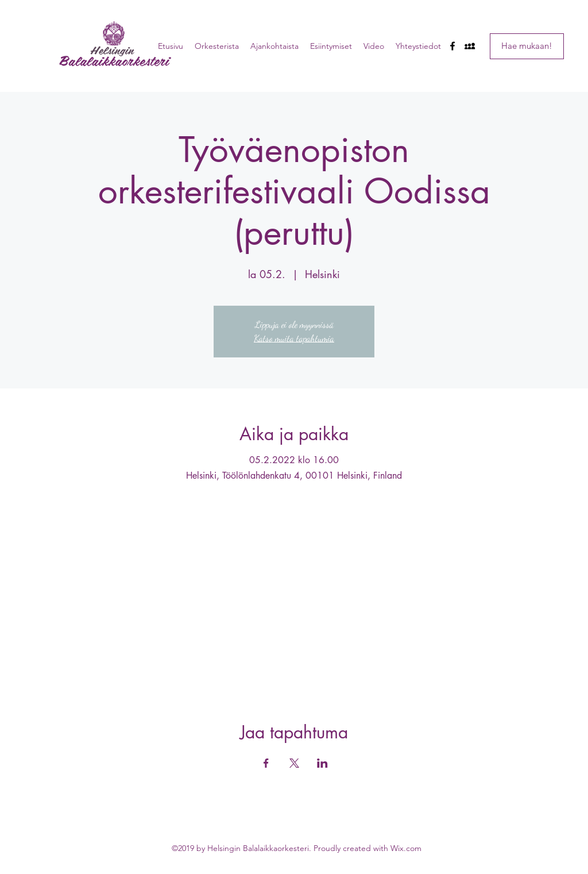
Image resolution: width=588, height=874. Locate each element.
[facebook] (452, 46)
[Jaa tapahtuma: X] (294, 763)
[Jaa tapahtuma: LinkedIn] (322, 763)
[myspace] (470, 46)
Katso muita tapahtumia (294, 338)
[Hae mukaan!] (527, 46)
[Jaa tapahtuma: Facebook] (266, 763)
